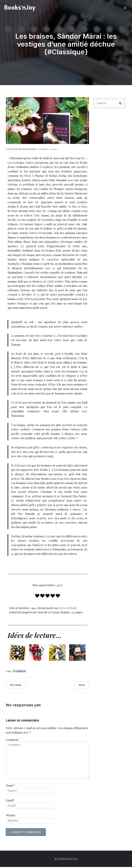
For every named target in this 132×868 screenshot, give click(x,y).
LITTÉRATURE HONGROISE (21, 150)
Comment (12, 741)
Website (11, 816)
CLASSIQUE (19, 672)
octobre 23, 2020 (49, 150)
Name (10, 786)
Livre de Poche (68, 609)
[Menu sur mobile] (125, 8)
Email (10, 801)
